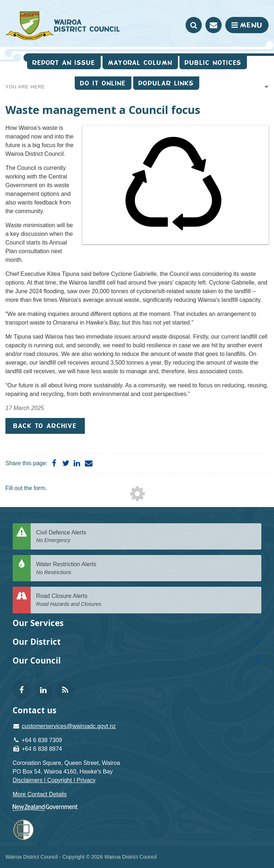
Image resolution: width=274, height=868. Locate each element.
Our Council (37, 660)
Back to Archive (45, 426)
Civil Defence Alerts (146, 537)
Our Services (38, 623)
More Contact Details (40, 794)
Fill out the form (25, 488)
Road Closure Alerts (146, 600)
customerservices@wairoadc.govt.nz (69, 726)
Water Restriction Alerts (146, 569)
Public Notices (213, 63)
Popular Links (166, 83)
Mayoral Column (140, 63)
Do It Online (103, 83)
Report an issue (64, 63)
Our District (37, 642)
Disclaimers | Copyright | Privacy (54, 780)
